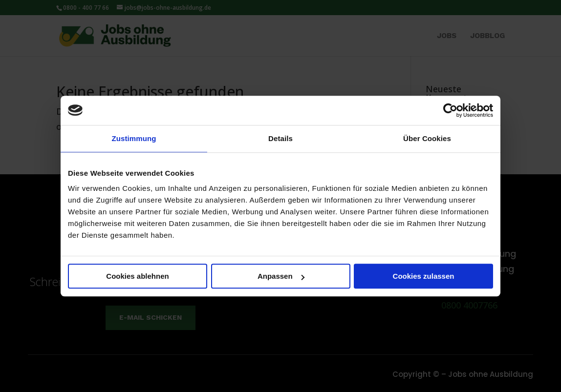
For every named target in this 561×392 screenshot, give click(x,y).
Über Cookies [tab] (427, 138)
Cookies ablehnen (137, 276)
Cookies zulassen (424, 276)
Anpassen (281, 276)
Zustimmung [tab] (134, 138)
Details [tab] (280, 138)
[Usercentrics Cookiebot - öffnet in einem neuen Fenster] (450, 110)
